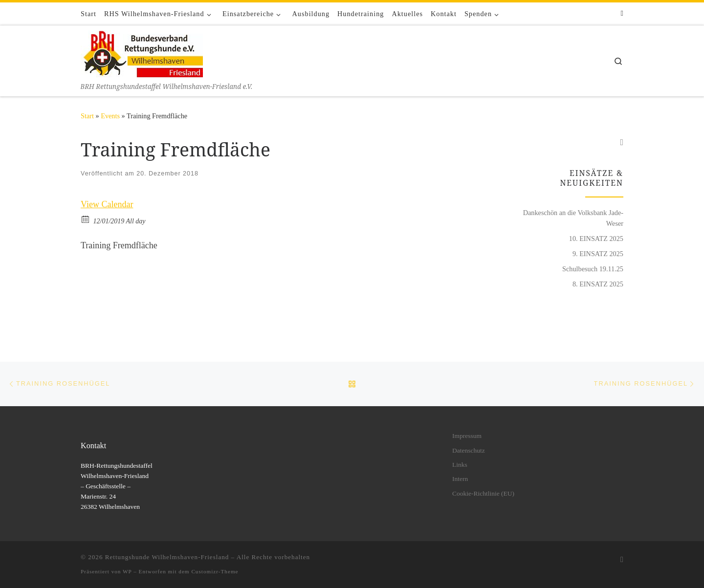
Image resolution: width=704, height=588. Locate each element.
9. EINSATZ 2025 (598, 254)
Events (110, 116)
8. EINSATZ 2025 (598, 284)
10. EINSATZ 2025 (596, 239)
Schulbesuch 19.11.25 (593, 269)
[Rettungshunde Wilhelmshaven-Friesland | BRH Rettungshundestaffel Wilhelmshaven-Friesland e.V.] (142, 53)
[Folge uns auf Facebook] (622, 13)
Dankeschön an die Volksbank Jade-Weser (573, 218)
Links (460, 465)
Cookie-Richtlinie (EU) (483, 493)
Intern (460, 479)
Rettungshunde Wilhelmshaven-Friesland (167, 557)
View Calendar (107, 204)
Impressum (467, 436)
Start (87, 116)
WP (127, 571)
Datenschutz (469, 450)
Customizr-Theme (215, 571)
